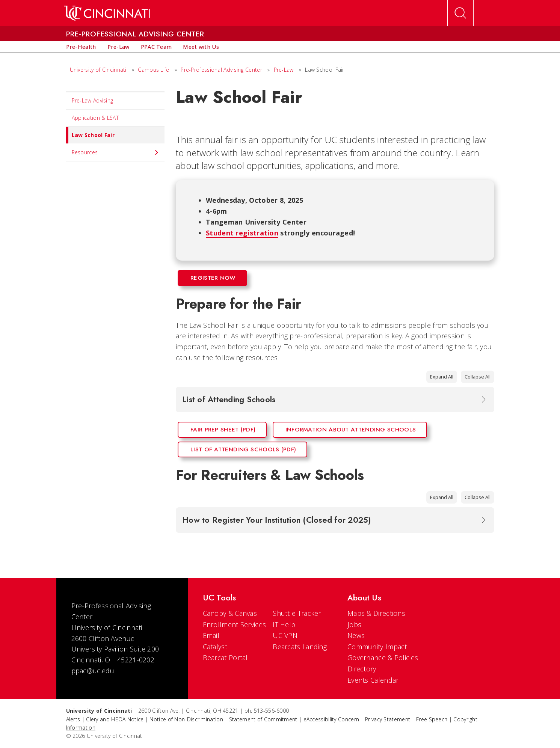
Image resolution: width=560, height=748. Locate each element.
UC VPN (285, 635)
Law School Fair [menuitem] (91, 135)
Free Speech (432, 719)
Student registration (242, 233)
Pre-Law (284, 70)
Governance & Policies (383, 658)
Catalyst (215, 647)
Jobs (354, 624)
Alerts (73, 719)
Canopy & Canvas (230, 613)
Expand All (442, 377)
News (356, 635)
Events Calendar (373, 680)
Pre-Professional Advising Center (221, 70)
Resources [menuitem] (115, 152)
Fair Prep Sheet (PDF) (223, 430)
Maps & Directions (376, 613)
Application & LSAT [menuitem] (95, 118)
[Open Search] (460, 13)
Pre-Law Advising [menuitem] (93, 100)
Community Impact (377, 647)
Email (211, 635)
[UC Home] (107, 13)
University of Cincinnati (98, 70)
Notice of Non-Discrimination (186, 719)
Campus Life (153, 70)
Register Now (213, 278)
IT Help (284, 624)
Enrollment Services (235, 624)
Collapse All (478, 377)
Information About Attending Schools (351, 430)
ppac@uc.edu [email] (93, 671)
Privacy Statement (388, 719)
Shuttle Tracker (297, 613)
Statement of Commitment (263, 719)
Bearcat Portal (225, 658)
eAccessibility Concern (331, 719)
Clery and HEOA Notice (115, 719)
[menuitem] (81, 47)
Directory (362, 669)
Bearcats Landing (300, 647)
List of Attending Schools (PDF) (243, 449)
